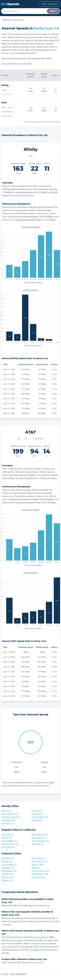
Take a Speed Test (50, 4)
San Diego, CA (38, 837)
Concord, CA (8, 834)
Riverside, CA (8, 847)
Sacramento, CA (39, 834)
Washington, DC (40, 861)
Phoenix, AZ (7, 877)
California (7, 20)
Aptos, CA (6, 811)
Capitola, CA (8, 823)
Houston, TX (8, 868)
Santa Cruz (19, 20)
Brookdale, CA (9, 820)
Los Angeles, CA (9, 841)
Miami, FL (36, 868)
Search (53, 11)
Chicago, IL (7, 861)
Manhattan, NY (9, 871)
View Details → (8, 94)
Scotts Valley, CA (40, 817)
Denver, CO (7, 880)
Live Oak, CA (37, 814)
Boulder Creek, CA (10, 817)
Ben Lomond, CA (10, 814)
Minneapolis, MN (40, 874)
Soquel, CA (37, 820)
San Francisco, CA (40, 841)
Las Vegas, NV (38, 877)
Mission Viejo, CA (10, 844)
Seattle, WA (7, 874)
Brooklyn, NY (8, 858)
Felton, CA (37, 811)
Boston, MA (37, 864)
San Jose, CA (38, 844)
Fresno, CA (7, 837)
